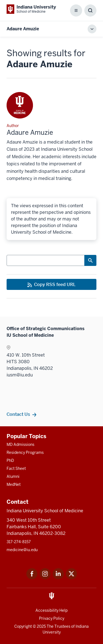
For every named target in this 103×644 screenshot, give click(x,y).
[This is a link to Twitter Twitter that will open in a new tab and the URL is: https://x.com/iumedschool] (71, 578)
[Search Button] (90, 260)
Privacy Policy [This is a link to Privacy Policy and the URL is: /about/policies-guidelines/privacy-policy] (52, 618)
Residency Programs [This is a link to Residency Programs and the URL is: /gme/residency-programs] (25, 452)
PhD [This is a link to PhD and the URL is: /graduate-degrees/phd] (10, 460)
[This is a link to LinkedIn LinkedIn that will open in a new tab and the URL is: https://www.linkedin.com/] (58, 578)
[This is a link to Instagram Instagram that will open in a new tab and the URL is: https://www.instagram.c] (45, 578)
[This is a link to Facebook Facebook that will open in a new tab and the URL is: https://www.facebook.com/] (32, 578)
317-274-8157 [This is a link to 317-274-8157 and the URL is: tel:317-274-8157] (19, 542)
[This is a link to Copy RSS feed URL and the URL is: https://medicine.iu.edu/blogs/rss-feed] (51, 284)
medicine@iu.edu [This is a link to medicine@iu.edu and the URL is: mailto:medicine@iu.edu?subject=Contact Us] (22, 550)
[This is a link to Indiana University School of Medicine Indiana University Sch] (31, 9)
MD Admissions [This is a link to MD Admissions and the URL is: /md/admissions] (20, 444)
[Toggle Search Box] (90, 10)
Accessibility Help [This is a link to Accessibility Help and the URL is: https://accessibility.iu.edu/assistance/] (51, 610)
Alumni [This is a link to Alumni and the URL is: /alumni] (13, 476)
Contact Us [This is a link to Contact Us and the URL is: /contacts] (18, 414)
